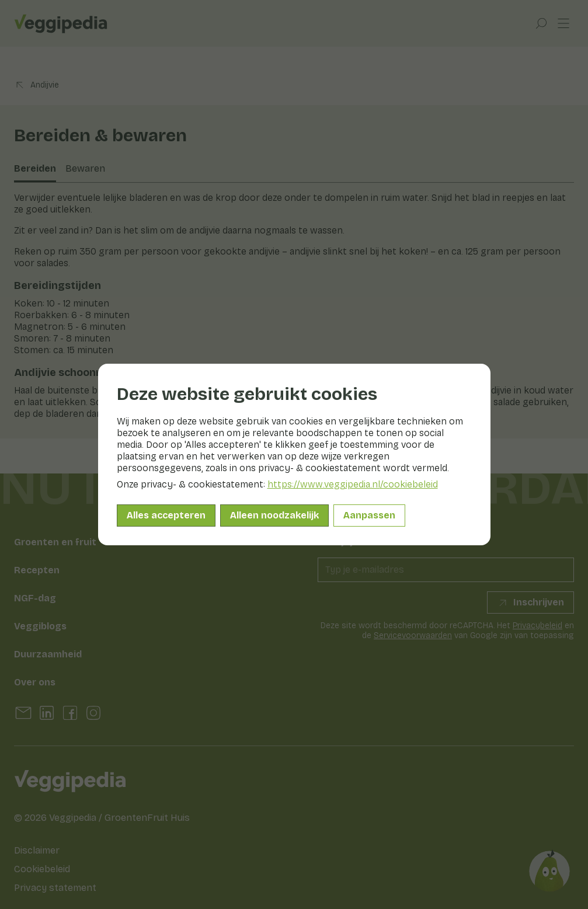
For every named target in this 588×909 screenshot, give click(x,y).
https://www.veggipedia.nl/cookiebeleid (353, 484)
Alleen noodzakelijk (274, 515)
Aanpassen (369, 515)
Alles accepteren (166, 515)
